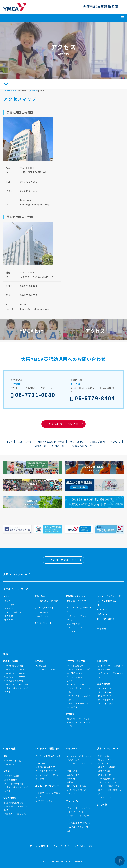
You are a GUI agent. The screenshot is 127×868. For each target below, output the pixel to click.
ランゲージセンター (45, 669)
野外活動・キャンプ (76, 596)
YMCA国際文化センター (47, 771)
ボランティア (73, 748)
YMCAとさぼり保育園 (15, 673)
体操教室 (9, 620)
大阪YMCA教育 (10, 90)
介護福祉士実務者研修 (15, 814)
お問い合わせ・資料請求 (63, 424)
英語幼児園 (33, 90)
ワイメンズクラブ (107, 797)
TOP (9, 442)
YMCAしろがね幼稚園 (15, 669)
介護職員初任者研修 (14, 802)
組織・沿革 (104, 756)
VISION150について (108, 763)
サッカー (9, 601)
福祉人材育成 (10, 798)
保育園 (7, 771)
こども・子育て (74, 775)
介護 (5, 756)
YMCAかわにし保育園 (15, 677)
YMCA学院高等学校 (76, 666)
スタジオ (71, 631)
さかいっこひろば (44, 801)
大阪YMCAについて (108, 748)
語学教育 (39, 661)
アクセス (115, 442)
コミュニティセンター (47, 786)
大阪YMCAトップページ (17, 574)
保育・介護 (10, 748)
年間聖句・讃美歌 (107, 767)
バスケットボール (13, 612)
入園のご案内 (97, 442)
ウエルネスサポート (44, 608)
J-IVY (70, 681)
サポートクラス (106, 688)
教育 (6, 654)
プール (70, 620)
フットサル (10, 605)
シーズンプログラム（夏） (110, 596)
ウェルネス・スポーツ (16, 589)
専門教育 (70, 714)
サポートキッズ (106, 703)
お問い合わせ (59, 446)
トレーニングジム (76, 627)
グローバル (72, 771)
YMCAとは (41, 446)
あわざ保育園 (11, 780)
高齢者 (70, 782)
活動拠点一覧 (105, 775)
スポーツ (8, 596)
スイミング (10, 608)
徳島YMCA (102, 609)
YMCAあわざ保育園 (14, 681)
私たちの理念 (105, 760)
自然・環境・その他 (77, 786)
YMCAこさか (10, 764)
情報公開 (102, 628)
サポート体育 (42, 612)
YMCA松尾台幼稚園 (14, 666)
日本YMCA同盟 (38, 846)
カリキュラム (77, 442)
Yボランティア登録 (107, 782)
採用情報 (102, 804)
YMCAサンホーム (13, 761)
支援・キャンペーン (77, 790)
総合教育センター (76, 684)
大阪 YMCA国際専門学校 (79, 669)
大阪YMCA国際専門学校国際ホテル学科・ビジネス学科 (79, 723)
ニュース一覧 (25, 442)
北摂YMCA (102, 614)
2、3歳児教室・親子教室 (47, 601)
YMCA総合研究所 (106, 778)
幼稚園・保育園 (11, 661)
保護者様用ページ (82, 446)
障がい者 (71, 778)
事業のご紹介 (105, 771)
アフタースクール (43, 623)
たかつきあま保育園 (14, 783)
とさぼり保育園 (12, 776)
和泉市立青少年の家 (45, 767)
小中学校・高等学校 (76, 661)
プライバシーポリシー (85, 846)
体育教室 (9, 616)
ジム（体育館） (74, 624)
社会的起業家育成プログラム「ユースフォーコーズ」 (79, 827)
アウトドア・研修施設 (47, 748)
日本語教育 (103, 661)
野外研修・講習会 (106, 619)
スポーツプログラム (77, 616)
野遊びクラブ (42, 616)
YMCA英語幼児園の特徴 (51, 442)
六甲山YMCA (42, 763)
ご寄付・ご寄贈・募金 (63, 560)
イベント (71, 794)
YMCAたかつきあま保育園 (17, 684)
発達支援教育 (104, 684)
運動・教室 (40, 596)
